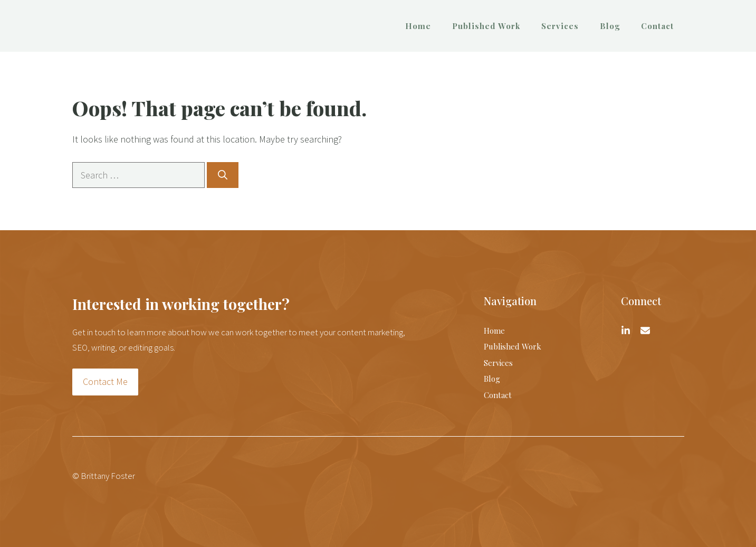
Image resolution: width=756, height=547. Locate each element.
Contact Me (105, 381)
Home (418, 26)
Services (560, 26)
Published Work (486, 26)
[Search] (223, 175)
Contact (657, 26)
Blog (610, 26)
